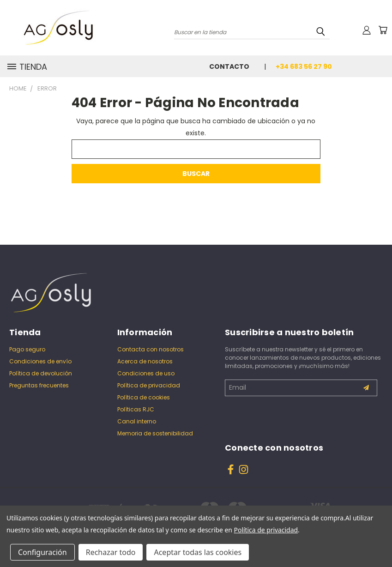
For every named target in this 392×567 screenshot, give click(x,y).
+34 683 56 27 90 (304, 66)
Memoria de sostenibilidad (155, 433)
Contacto (229, 66)
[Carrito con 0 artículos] (383, 30)
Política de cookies (144, 397)
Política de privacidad (149, 385)
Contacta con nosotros (151, 349)
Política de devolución (41, 373)
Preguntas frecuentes (39, 385)
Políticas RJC (136, 409)
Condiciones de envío (40, 361)
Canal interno (137, 421)
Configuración (42, 552)
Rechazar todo (111, 552)
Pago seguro (27, 349)
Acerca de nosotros (145, 361)
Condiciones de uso (146, 373)
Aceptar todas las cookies (198, 552)
